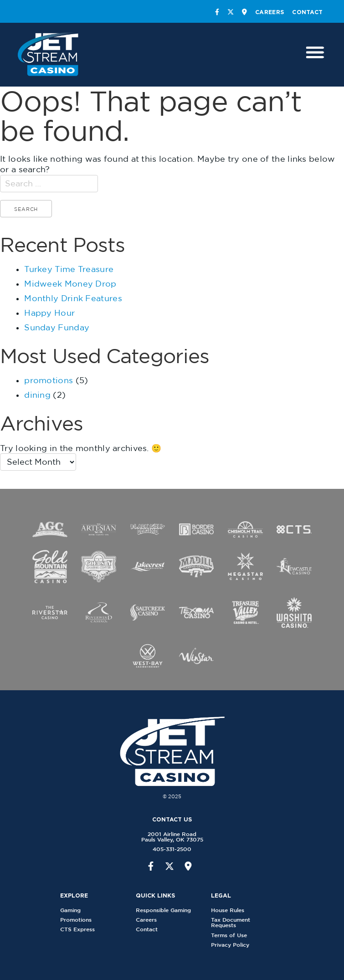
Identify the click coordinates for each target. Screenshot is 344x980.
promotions (49, 380)
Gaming (74, 910)
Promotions (80, 920)
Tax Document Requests (234, 922)
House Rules (231, 910)
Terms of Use (232, 935)
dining (37, 395)
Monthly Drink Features (73, 298)
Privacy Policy (233, 945)
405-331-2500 (168, 849)
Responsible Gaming (167, 910)
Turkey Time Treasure (69, 269)
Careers (270, 12)
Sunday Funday (57, 327)
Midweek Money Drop (70, 284)
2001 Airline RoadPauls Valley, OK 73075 (169, 837)
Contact (307, 12)
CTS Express (81, 929)
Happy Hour (49, 313)
